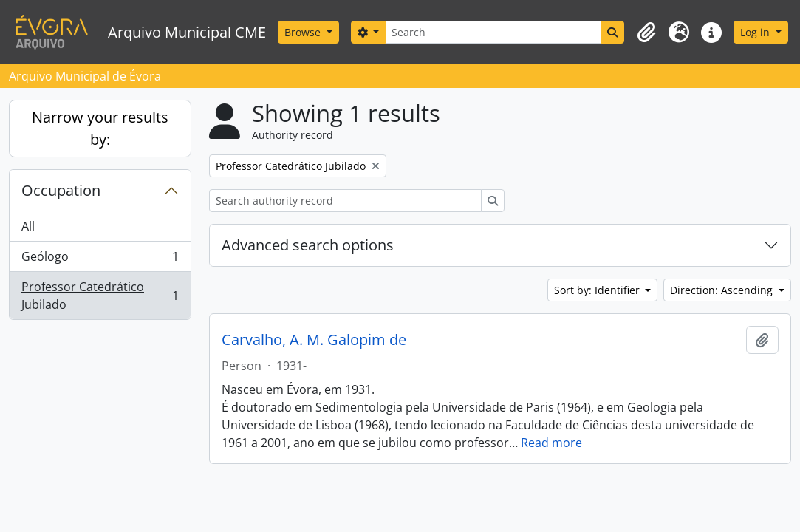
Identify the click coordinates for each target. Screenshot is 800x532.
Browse (304, 32)
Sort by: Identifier (598, 290)
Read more (551, 443)
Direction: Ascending (723, 290)
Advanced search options (308, 245)
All (28, 226)
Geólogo (100, 260)
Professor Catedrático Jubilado (100, 296)
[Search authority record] (345, 201)
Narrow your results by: (100, 128)
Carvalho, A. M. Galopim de (314, 340)
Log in (756, 32)
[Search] (493, 32)
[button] (646, 33)
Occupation (61, 190)
